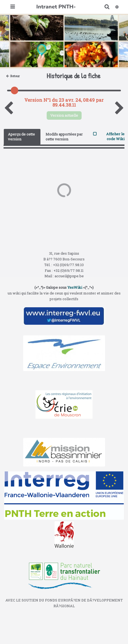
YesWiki (75, 287)
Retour (13, 76)
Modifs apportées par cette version (64, 137)
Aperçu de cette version (21, 137)
